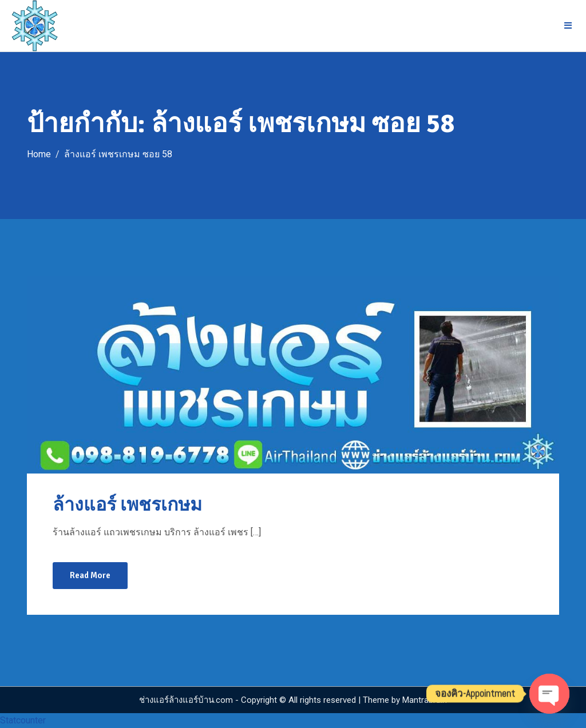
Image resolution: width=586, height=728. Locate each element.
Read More (90, 575)
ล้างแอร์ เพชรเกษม (127, 505)
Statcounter (23, 720)
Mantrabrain (425, 700)
